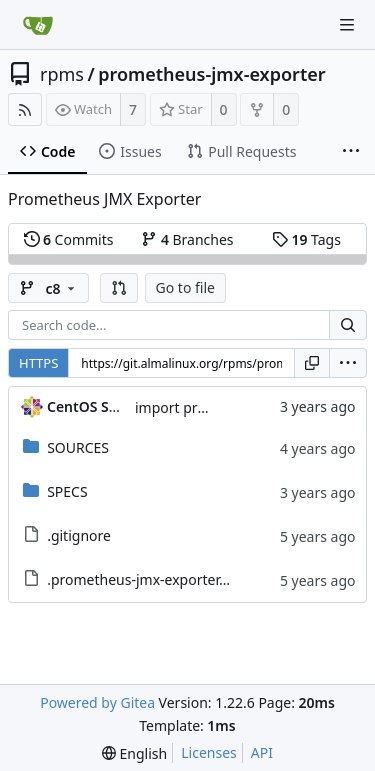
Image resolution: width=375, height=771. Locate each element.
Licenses (209, 752)
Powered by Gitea (97, 702)
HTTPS (38, 363)
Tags (306, 239)
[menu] (348, 363)
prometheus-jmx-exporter (211, 74)
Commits (69, 239)
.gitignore (79, 535)
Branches (187, 239)
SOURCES (78, 447)
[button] (119, 288)
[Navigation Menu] (347, 25)
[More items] (351, 152)
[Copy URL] (312, 363)
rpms (62, 74)
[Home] (38, 25)
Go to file (185, 287)
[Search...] (348, 325)
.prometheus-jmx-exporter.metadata (166, 579)
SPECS (67, 491)
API (262, 752)
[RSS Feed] (25, 109)
